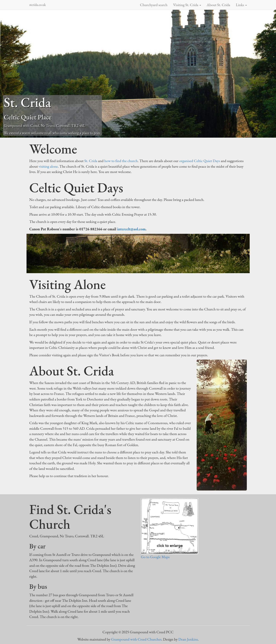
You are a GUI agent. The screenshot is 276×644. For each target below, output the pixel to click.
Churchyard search (154, 5)
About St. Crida (218, 5)
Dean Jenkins (188, 639)
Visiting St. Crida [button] (187, 5)
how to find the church (121, 161)
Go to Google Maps (155, 557)
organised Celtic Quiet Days (200, 161)
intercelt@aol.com (131, 229)
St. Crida (91, 161)
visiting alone (48, 166)
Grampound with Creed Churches (136, 639)
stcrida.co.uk (38, 5)
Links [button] (241, 5)
